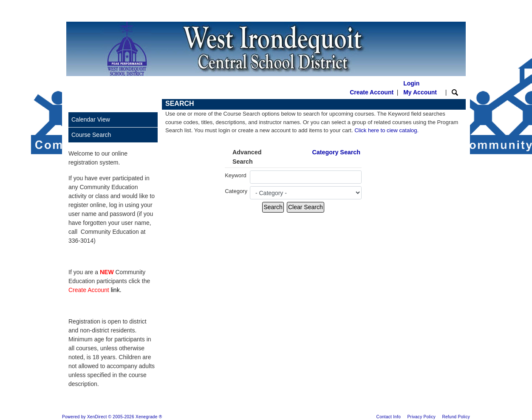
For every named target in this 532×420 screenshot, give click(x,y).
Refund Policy (456, 417)
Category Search (336, 152)
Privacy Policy (422, 417)
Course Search (91, 135)
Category (236, 191)
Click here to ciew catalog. (386, 130)
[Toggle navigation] (74, 104)
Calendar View (91, 119)
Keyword (236, 175)
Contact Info (389, 417)
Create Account (372, 92)
